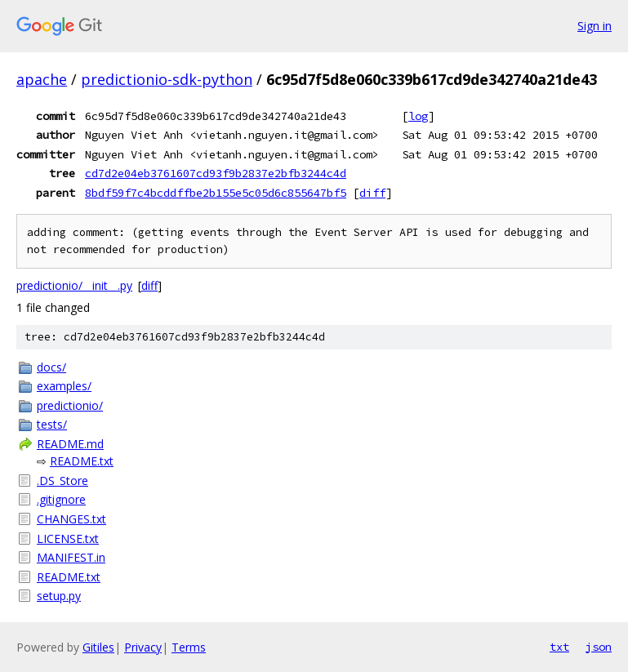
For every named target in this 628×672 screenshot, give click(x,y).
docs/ (51, 367)
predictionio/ (70, 405)
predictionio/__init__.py (74, 285)
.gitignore (61, 499)
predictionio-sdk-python (167, 79)
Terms (189, 647)
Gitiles (98, 647)
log (418, 116)
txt (559, 647)
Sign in (595, 26)
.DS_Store (62, 481)
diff (372, 193)
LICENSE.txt (68, 538)
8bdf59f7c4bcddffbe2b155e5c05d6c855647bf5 (216, 193)
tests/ (52, 424)
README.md (70, 444)
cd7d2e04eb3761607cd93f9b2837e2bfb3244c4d (216, 173)
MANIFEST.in (71, 557)
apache (42, 79)
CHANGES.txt (71, 519)
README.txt (82, 461)
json (599, 647)
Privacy (143, 647)
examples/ (64, 386)
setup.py (59, 596)
